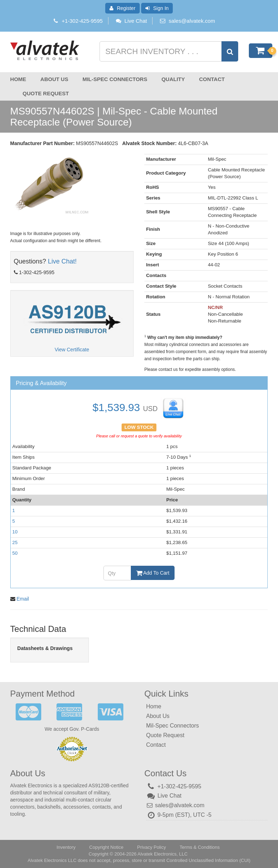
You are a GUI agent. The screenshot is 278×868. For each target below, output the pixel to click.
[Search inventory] (168, 51)
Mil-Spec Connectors (115, 79)
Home (18, 79)
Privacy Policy (152, 847)
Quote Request (46, 93)
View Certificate (72, 350)
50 (15, 553)
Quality (173, 79)
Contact (212, 79)
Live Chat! (62, 261)
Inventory (66, 847)
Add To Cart (153, 573)
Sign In (157, 8)
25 (15, 542)
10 (15, 532)
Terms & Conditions (200, 847)
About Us (54, 79)
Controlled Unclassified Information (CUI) (208, 860)
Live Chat (131, 21)
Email (23, 598)
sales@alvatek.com (192, 21)
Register (122, 8)
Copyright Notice (106, 847)
